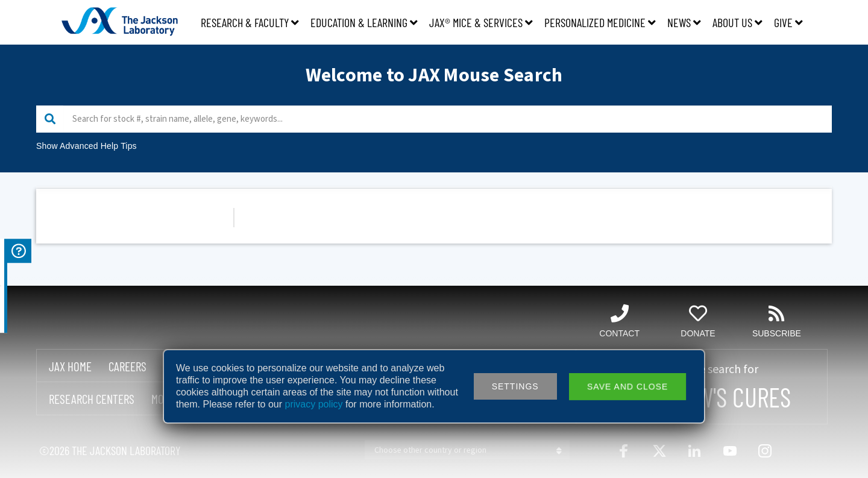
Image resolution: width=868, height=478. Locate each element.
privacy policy (314, 404)
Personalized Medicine (600, 23)
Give (788, 23)
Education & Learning (364, 23)
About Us (737, 23)
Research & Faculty (250, 23)
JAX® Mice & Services (481, 23)
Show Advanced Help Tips (86, 146)
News (684, 23)
